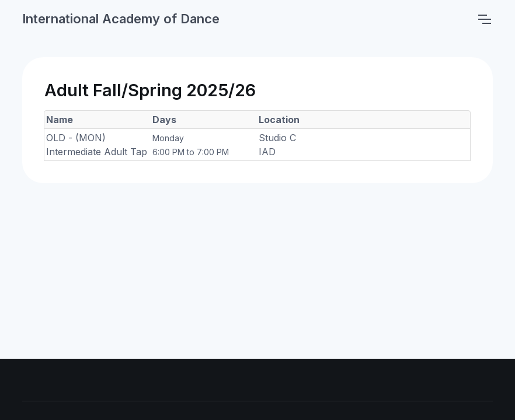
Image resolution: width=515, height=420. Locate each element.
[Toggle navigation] (484, 19)
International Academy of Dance (121, 19)
